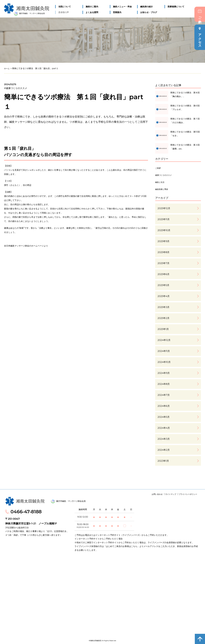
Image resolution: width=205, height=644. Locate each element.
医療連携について (176, 6)
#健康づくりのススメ (16, 88)
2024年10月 (164, 362)
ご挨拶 (159, 168)
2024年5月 (164, 417)
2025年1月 (163, 329)
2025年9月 (163, 241)
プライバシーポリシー (188, 494)
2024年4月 (164, 428)
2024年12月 (164, 340)
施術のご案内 (92, 6)
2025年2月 (163, 318)
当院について (65, 6)
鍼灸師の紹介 (146, 6)
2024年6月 (164, 406)
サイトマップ (171, 494)
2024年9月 (164, 373)
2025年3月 (163, 307)
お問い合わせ (157, 494)
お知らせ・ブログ (149, 12)
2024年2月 (164, 450)
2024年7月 (164, 395)
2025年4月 (164, 296)
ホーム (7, 68)
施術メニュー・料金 (122, 6)
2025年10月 (164, 230)
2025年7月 (163, 263)
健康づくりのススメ (166, 175)
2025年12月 (164, 208)
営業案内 (117, 12)
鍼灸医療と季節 (163, 189)
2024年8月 (164, 384)
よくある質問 (92, 12)
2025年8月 (163, 252)
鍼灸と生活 (161, 182)
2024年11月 (164, 351)
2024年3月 (164, 439)
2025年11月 (164, 219)
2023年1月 (163, 461)
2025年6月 (163, 274)
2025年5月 (163, 285)
